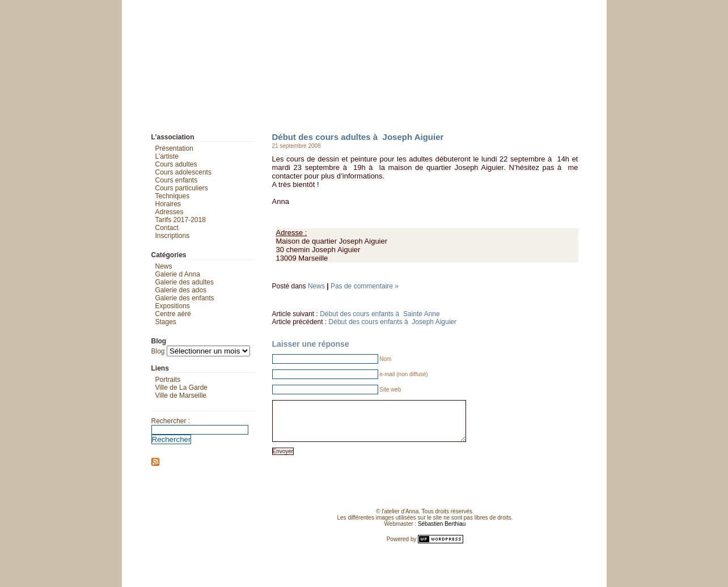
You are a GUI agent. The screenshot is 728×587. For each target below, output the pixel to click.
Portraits (168, 380)
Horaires (168, 204)
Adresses (170, 212)
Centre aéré (173, 314)
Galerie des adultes (185, 282)
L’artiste (167, 156)
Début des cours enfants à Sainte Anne (380, 314)
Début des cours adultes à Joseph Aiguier (358, 137)
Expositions (173, 306)
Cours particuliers (182, 188)
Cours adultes (176, 164)
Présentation (174, 148)
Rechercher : (171, 421)
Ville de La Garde (182, 388)
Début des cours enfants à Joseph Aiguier (393, 322)
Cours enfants (177, 180)
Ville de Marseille (181, 395)
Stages (166, 322)
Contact (167, 228)
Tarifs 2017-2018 (181, 220)
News (316, 286)
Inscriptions (173, 236)
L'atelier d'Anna (132, 8)
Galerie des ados (181, 290)
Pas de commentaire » (365, 286)
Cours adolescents (183, 172)
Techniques (173, 196)
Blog (158, 351)
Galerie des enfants (185, 298)
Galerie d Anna (178, 274)
